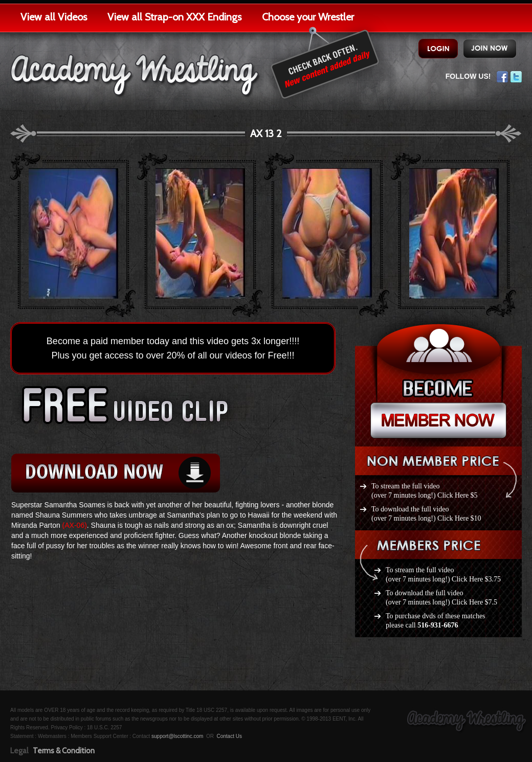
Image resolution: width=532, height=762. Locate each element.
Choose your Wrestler (308, 17)
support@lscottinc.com (177, 736)
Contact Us (229, 736)
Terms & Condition (64, 751)
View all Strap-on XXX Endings (174, 17)
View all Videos (54, 17)
